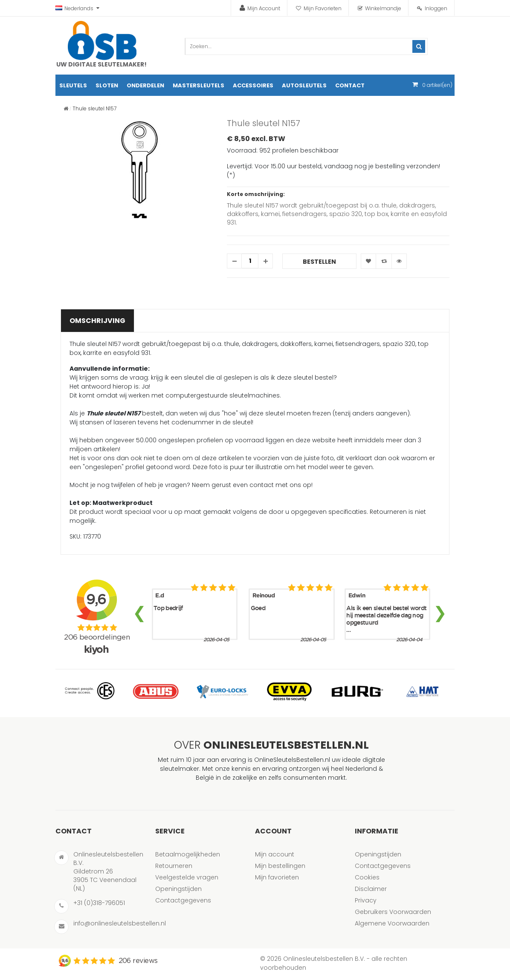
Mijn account (275, 854)
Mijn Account (264, 8)
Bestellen (319, 262)
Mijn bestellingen (280, 866)
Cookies (367, 877)
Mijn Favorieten (323, 8)
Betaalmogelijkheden (188, 854)
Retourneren (174, 866)
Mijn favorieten (277, 877)
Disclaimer (371, 889)
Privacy (366, 900)
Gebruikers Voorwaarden (393, 912)
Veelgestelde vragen (187, 877)
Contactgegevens (183, 900)
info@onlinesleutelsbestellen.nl (120, 923)
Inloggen (436, 8)
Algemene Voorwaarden (392, 923)
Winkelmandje (383, 8)
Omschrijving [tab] (97, 321)
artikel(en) (437, 85)
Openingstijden (178, 889)
